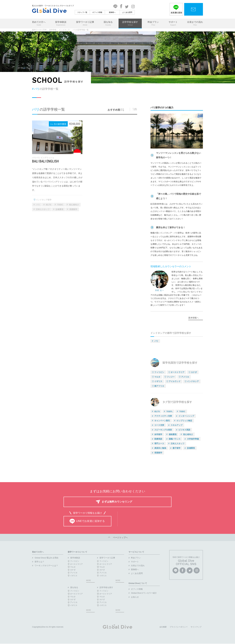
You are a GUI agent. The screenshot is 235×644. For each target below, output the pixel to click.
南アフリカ (159, 386)
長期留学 (73, 209)
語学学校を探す (130, 23)
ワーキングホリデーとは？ (46, 566)
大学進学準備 (193, 439)
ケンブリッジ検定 (184, 421)
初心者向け (74, 205)
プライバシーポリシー (179, 627)
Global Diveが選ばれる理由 (46, 558)
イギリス (158, 381)
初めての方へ (39, 23)
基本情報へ (193, 318)
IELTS (48, 205)
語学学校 (53, 30)
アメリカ (185, 377)
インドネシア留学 (44, 200)
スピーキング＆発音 (163, 430)
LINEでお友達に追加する (87, 521)
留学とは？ (39, 562)
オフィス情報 (97, 12)
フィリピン (159, 372)
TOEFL (170, 411)
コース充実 (159, 425)
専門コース (159, 444)
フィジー (171, 377)
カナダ (194, 372)
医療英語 (158, 439)
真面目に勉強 (160, 448)
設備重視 (59, 209)
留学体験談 (61, 23)
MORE (88, 580)
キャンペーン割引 (162, 421)
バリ (38, 205)
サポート (173, 23)
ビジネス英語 (184, 430)
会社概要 (163, 627)
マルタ (157, 377)
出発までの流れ (195, 23)
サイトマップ (196, 627)
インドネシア (64, 30)
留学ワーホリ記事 (85, 23)
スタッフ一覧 (82, 12)
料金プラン (153, 23)
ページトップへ (117, 537)
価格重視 (173, 434)
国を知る (108, 23)
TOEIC (60, 205)
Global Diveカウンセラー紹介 (144, 593)
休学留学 (158, 434)
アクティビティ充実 (163, 416)
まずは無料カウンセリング (117, 502)
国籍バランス (175, 439)
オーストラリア (178, 372)
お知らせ (135, 597)
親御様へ (112, 12)
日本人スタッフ (43, 209)
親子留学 (177, 448)
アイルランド (175, 381)
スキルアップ (177, 425)
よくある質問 (127, 12)
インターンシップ (186, 416)
